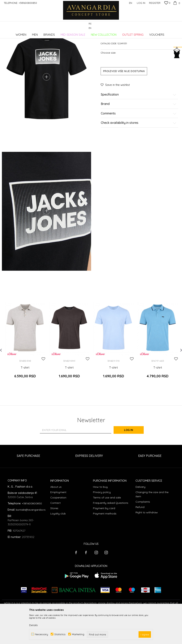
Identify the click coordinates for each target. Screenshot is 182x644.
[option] (25, 376)
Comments (139, 142)
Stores (54, 538)
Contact (55, 533)
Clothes (53, 33)
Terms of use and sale (107, 528)
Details (33, 625)
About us (56, 517)
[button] (178, 26)
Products (42, 33)
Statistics (60, 634)
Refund (140, 537)
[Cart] (176, 3)
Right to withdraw (147, 543)
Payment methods (105, 544)
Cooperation (58, 528)
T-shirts (64, 33)
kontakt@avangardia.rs (31, 540)
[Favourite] (167, 3)
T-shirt (25, 401)
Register (155, 3)
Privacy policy (102, 522)
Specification (139, 123)
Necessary (41, 634)
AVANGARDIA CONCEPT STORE (18, 33)
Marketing (78, 634)
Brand (139, 133)
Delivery (140, 517)
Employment (58, 522)
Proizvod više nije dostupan (124, 100)
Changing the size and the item (152, 524)
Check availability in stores (139, 152)
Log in (133, 460)
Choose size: (108, 81)
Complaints (143, 532)
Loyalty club (58, 544)
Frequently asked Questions (111, 533)
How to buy (100, 517)
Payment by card (104, 538)
